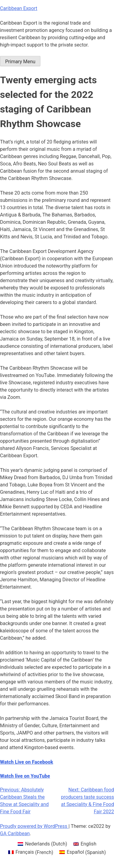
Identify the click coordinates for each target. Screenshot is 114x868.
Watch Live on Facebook (27, 762)
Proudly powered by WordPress (34, 826)
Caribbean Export (19, 8)
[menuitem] (42, 844)
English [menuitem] (88, 844)
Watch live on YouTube (25, 776)
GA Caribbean (15, 833)
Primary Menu (20, 62)
